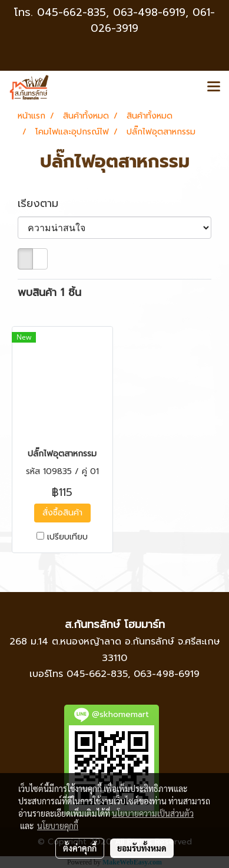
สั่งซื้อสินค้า (62, 513)
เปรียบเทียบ (67, 537)
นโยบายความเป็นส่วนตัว (153, 813)
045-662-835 (72, 12)
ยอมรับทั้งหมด (142, 848)
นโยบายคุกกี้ (58, 826)
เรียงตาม (44, 204)
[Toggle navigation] (214, 87)
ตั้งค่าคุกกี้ (80, 848)
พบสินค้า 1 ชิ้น (49, 293)
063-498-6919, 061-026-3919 (153, 20)
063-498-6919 (167, 674)
